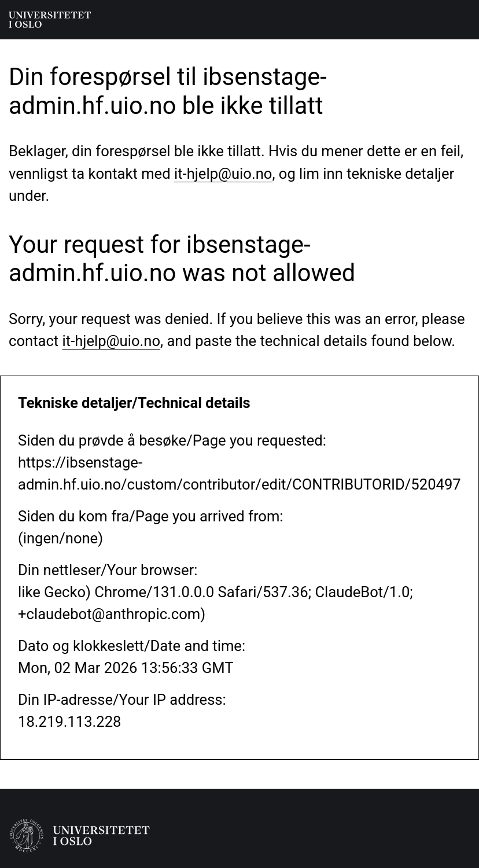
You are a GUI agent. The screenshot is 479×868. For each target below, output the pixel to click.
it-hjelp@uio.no (223, 174)
